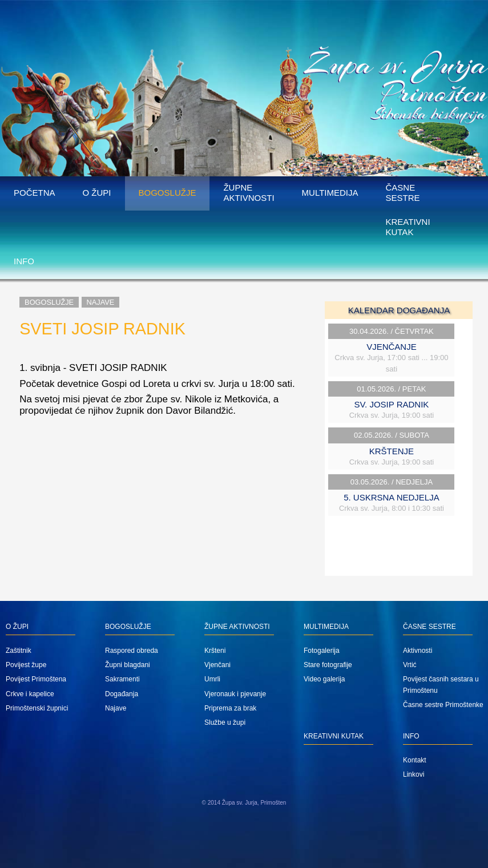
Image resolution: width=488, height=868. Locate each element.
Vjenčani (217, 665)
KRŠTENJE (392, 451)
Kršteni (215, 651)
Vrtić (410, 665)
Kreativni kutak (408, 227)
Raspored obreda (132, 651)
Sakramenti (122, 679)
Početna (35, 193)
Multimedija (330, 193)
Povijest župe (26, 665)
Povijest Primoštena (36, 679)
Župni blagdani (128, 665)
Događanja (122, 694)
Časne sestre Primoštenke (443, 705)
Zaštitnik (19, 651)
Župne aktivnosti (249, 193)
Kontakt (415, 760)
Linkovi (414, 774)
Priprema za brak (230, 708)
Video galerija (324, 679)
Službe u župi (225, 722)
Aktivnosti (418, 651)
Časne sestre (402, 193)
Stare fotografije (328, 665)
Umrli (212, 679)
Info (24, 261)
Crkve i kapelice (30, 694)
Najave (101, 302)
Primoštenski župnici (37, 708)
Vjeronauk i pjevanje (235, 694)
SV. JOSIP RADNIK (391, 404)
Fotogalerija (322, 651)
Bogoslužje (168, 193)
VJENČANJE (392, 347)
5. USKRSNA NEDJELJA (392, 497)
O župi (97, 193)
